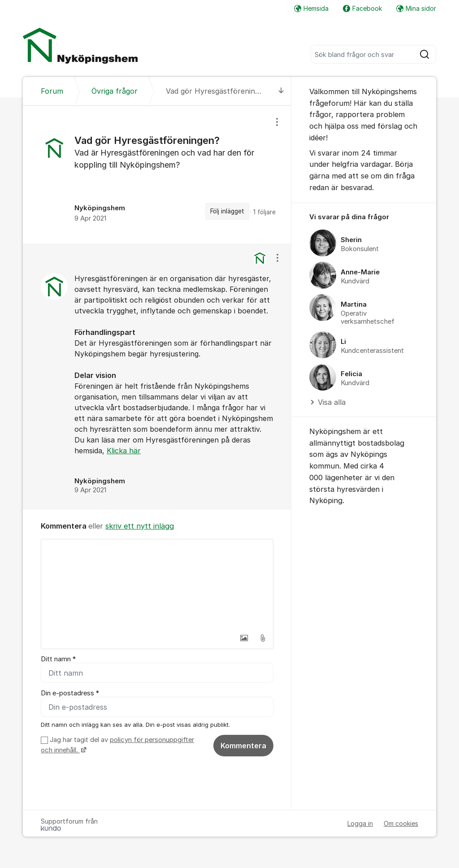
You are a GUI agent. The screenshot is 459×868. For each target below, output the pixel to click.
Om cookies (401, 823)
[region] (157, 175)
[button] (244, 638)
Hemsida (311, 8)
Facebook (362, 8)
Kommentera (243, 746)
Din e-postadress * (70, 693)
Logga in (360, 823)
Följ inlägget (227, 211)
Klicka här (124, 451)
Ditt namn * (58, 659)
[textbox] (157, 584)
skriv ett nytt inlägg (140, 526)
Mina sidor (416, 8)
